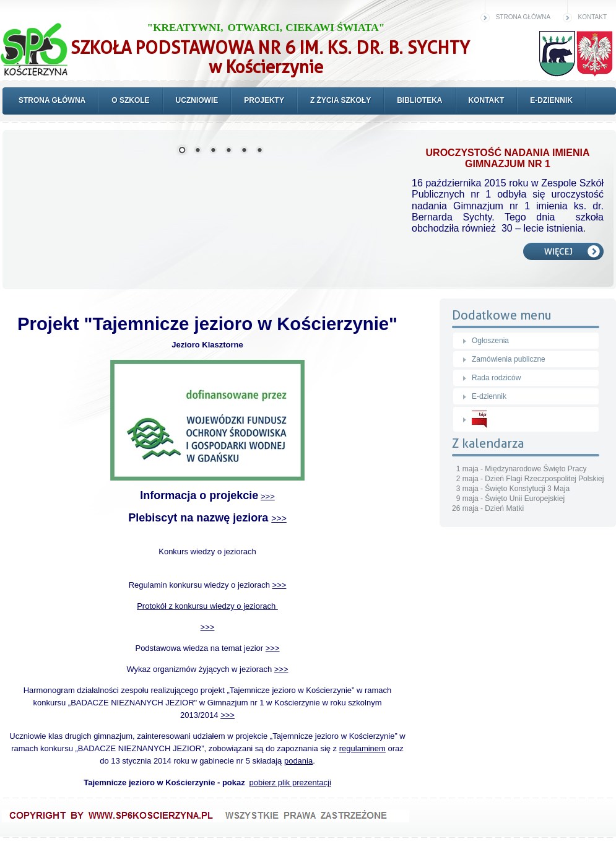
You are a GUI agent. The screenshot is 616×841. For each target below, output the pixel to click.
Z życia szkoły (341, 100)
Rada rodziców (496, 378)
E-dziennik (551, 100)
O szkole (130, 100)
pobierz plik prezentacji (290, 782)
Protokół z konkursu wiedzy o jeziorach (207, 606)
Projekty (264, 100)
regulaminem (362, 748)
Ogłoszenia (490, 341)
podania (298, 761)
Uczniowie (197, 100)
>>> (268, 496)
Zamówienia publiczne (509, 359)
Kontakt (592, 17)
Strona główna (523, 17)
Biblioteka (419, 100)
